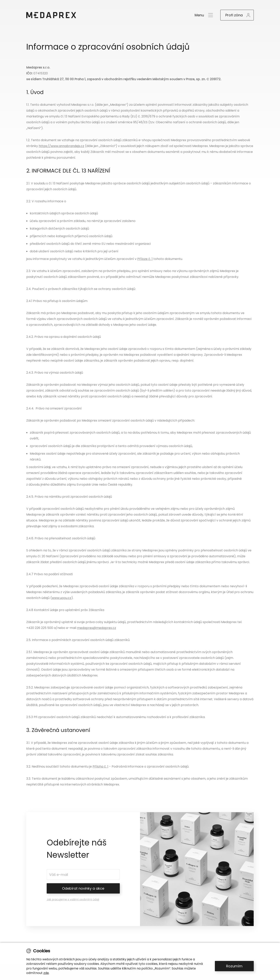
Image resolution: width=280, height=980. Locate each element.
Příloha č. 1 (100, 766)
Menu (199, 15)
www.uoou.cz (62, 598)
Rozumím (234, 966)
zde (46, 973)
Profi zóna (234, 15)
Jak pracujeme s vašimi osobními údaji (73, 899)
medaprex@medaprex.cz (97, 628)
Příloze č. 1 (145, 259)
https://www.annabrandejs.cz (61, 146)
